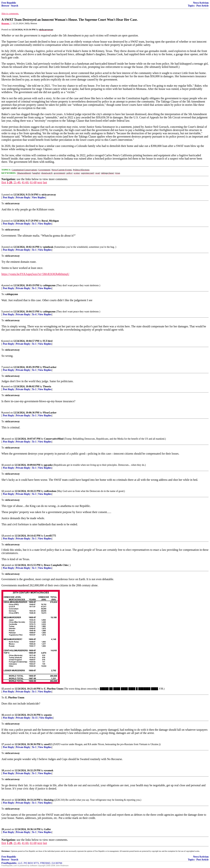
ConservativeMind (54, 439)
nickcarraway (49, 195)
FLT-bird (48, 341)
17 (3, 744)
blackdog (49, 800)
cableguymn (49, 285)
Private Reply (23, 198)
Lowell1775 (50, 536)
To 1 (34, 224)
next (40, 182)
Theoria (47, 386)
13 (3, 536)
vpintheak (48, 247)
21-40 (17, 182)
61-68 (33, 182)
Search (15, 6)
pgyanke (48, 465)
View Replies (39, 198)
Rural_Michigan (50, 221)
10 (3, 439)
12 (3, 491)
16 (3, 715)
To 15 (35, 718)
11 (3, 465)
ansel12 (48, 744)
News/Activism (201, 3)
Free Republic (9, 3)
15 (3, 689)
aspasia (48, 715)
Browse (5, 6)
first (4, 182)
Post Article (202, 6)
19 (3, 800)
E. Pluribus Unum (53, 689)
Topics (191, 6)
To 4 (34, 314)
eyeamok (49, 770)
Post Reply (8, 198)
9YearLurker (50, 367)
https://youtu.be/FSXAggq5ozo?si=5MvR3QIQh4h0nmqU (35, 274)
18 (3, 770)
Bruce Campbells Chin (56, 565)
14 (3, 565)
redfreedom (50, 491)
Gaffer (47, 829)
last (45, 182)
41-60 (25, 182)
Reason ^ (6, 23)
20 (3, 829)
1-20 (9, 182)
